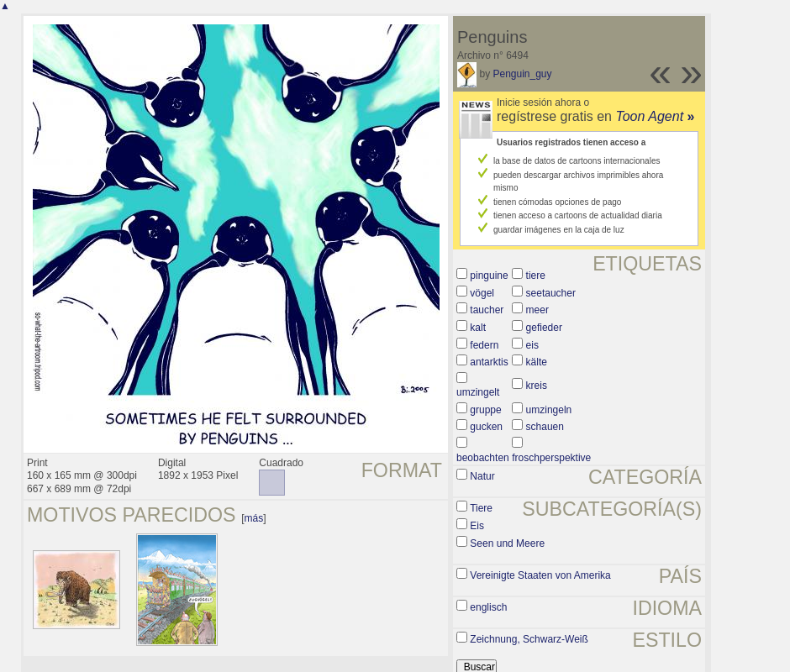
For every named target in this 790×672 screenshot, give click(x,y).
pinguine (489, 276)
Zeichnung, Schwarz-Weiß (529, 639)
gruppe (485, 410)
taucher (487, 310)
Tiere (481, 508)
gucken (486, 427)
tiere (536, 276)
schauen (545, 427)
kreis (537, 386)
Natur (482, 476)
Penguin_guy (522, 74)
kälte (537, 362)
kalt (478, 328)
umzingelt (478, 392)
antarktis (489, 362)
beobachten (483, 458)
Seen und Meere (507, 543)
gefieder (544, 328)
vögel (482, 293)
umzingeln (549, 410)
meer (537, 310)
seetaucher (551, 293)
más (254, 518)
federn (484, 345)
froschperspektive (551, 458)
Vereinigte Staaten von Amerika (540, 575)
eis (532, 345)
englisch (488, 607)
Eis (477, 526)
